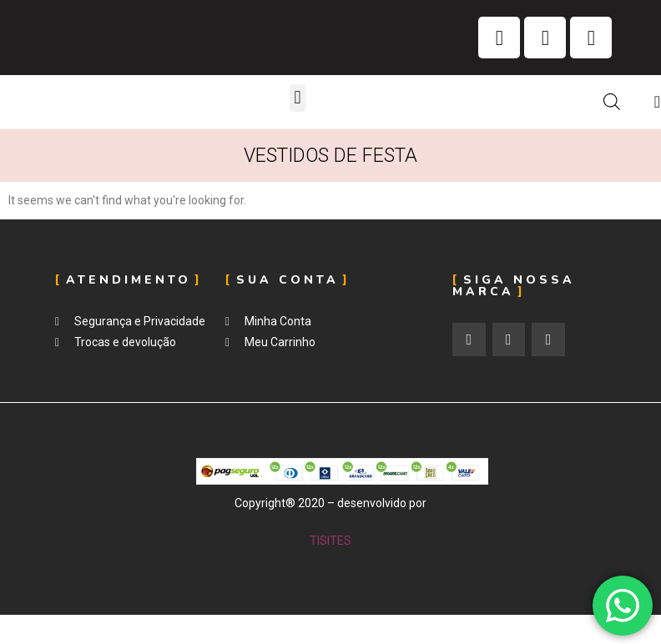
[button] (298, 98)
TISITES (330, 541)
